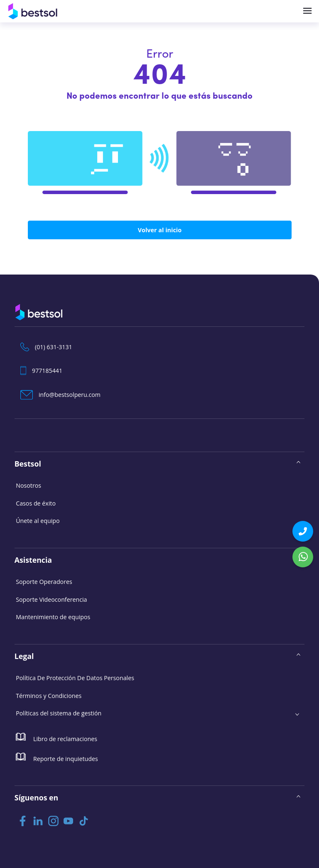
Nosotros (28, 485)
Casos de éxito (36, 503)
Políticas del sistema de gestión (58, 713)
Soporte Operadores (44, 581)
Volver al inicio (159, 230)
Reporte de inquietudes (57, 757)
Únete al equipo (38, 520)
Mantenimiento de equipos (53, 616)
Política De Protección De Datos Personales (75, 677)
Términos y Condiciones (49, 695)
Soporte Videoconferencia (51, 599)
